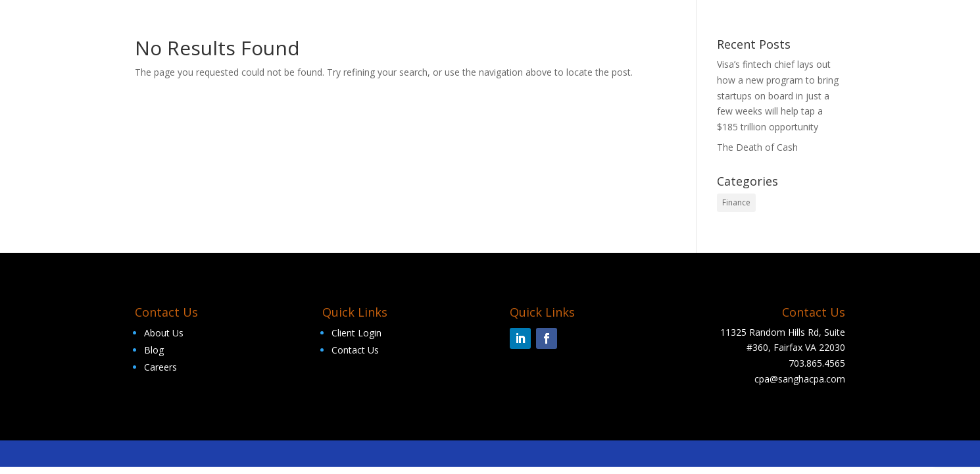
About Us (164, 333)
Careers (160, 367)
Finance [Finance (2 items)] (736, 202)
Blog (154, 350)
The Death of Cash (757, 147)
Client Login (356, 333)
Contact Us (355, 350)
